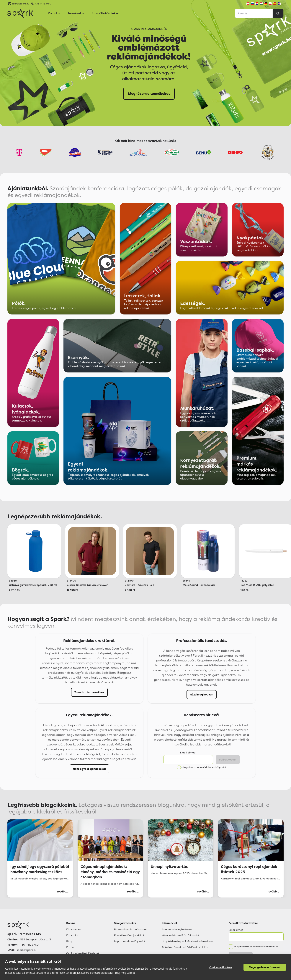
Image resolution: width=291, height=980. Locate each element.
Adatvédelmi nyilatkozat (177, 929)
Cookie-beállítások (221, 967)
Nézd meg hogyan (202, 695)
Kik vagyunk (74, 929)
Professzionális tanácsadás (131, 929)
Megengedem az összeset (265, 967)
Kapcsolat (72, 935)
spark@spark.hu (27, 950)
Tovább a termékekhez (89, 692)
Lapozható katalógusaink (130, 941)
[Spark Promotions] (20, 13)
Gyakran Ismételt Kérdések (83, 953)
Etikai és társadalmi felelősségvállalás (185, 947)
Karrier (70, 947)
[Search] (278, 13)
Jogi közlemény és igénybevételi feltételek (188, 941)
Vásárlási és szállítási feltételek (181, 935)
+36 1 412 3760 (43, 4)
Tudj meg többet (125, 973)
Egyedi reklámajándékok (129, 935)
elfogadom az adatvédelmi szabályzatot (204, 767)
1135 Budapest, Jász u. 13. (36, 939)
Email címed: (188, 753)
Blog (69, 941)
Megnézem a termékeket (149, 94)
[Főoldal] (29, 925)
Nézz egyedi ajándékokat (89, 769)
